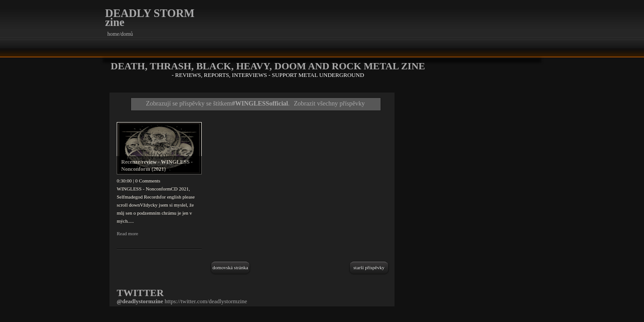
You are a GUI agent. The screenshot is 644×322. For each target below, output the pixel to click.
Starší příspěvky (369, 267)
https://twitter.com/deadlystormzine (206, 301)
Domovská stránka (230, 267)
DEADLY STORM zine (150, 18)
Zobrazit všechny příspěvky (329, 103)
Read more (127, 233)
